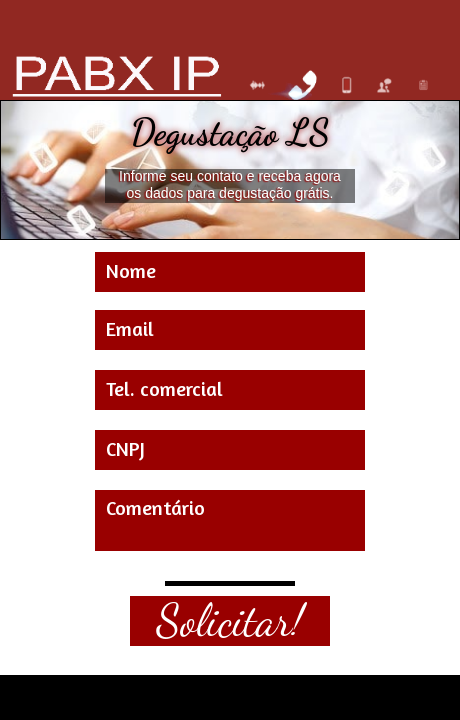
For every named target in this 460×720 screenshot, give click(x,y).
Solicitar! (229, 621)
